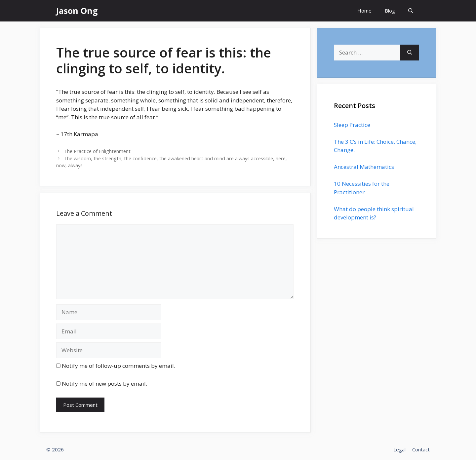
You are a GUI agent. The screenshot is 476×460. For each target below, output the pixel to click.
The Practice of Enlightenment (97, 151)
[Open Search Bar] (411, 11)
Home (364, 11)
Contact (421, 449)
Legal (399, 449)
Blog (390, 11)
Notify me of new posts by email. (104, 383)
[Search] (410, 53)
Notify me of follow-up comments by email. (119, 366)
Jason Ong (77, 11)
